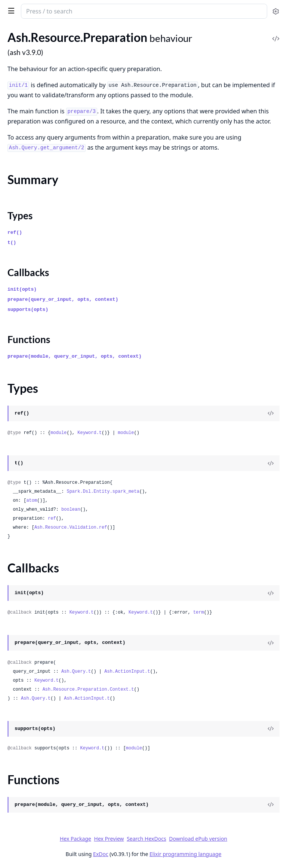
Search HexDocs (146, 839)
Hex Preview (109, 839)
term (199, 612)
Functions (29, 339)
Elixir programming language (185, 854)
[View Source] (271, 413)
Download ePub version (198, 839)
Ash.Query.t (76, 672)
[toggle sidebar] (10, 10)
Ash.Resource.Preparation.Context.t (88, 690)
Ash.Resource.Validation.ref (71, 528)
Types (20, 216)
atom (32, 501)
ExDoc (101, 854)
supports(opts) (28, 310)
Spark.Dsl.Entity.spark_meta (103, 492)
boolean (71, 510)
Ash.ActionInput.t (127, 672)
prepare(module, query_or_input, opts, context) (75, 356)
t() (12, 243)
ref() (15, 233)
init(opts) (22, 289)
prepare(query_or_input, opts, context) (63, 299)
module (58, 433)
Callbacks (28, 272)
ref (52, 519)
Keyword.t (90, 433)
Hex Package (75, 839)
